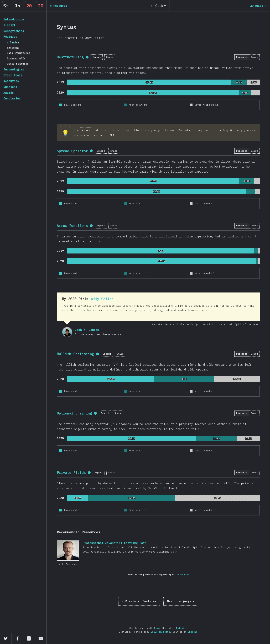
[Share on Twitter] (6, 638)
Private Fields (71, 473)
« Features (139, 601)
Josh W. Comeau (67, 332)
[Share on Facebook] (18, 638)
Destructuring (70, 57)
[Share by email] (41, 638)
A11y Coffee (102, 299)
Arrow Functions (72, 226)
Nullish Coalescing (75, 354)
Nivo (157, 628)
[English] (158, 6)
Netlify (181, 628)
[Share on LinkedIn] (29, 638)
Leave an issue (160, 632)
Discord (193, 632)
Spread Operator (72, 151)
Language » (181, 601)
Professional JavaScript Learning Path (68, 551)
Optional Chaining (74, 413)
